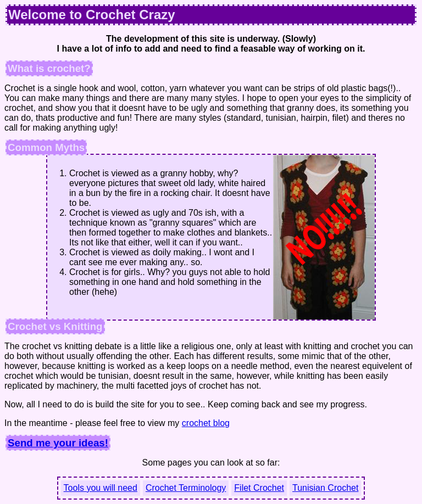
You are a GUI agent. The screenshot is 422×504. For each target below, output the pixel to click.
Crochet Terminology (186, 488)
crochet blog (206, 423)
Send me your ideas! (58, 443)
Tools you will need (101, 488)
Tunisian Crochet (325, 488)
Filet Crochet (259, 488)
